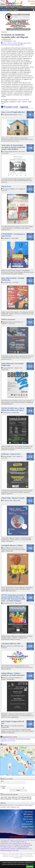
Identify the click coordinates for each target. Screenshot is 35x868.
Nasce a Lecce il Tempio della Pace (13, 112)
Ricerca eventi (8, 779)
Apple (30, 102)
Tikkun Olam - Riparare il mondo (13, 498)
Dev (5, 803)
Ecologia (31, 7)
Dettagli (32, 864)
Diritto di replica (19, 856)
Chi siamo (31, 1)
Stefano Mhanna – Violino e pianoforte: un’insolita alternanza (13, 674)
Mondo (12, 7)
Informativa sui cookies (8, 856)
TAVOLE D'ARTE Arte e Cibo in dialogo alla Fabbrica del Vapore (13, 409)
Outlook (24, 102)
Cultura (7, 7)
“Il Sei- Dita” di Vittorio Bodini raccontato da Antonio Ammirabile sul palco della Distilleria (13, 147)
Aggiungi (24, 107)
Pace (2, 7)
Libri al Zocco (6, 186)
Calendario (4, 10)
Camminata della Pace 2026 (11, 644)
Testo (2, 781)
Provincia (3, 786)
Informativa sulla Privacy (26, 855)
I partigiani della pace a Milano (12, 545)
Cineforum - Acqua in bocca (11, 454)
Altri (3, 103)
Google (19, 102)
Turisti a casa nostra (8, 319)
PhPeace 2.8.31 (14, 855)
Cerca (33, 4)
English (15, 10)
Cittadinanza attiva (22, 7)
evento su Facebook (23, 100)
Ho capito (30, 867)
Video (10, 10)
